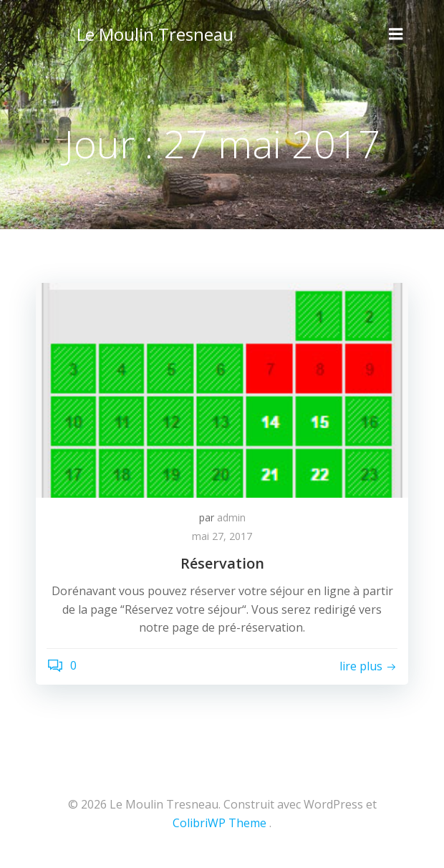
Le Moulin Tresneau (155, 34)
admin (231, 517)
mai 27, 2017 (222, 536)
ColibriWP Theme (219, 823)
